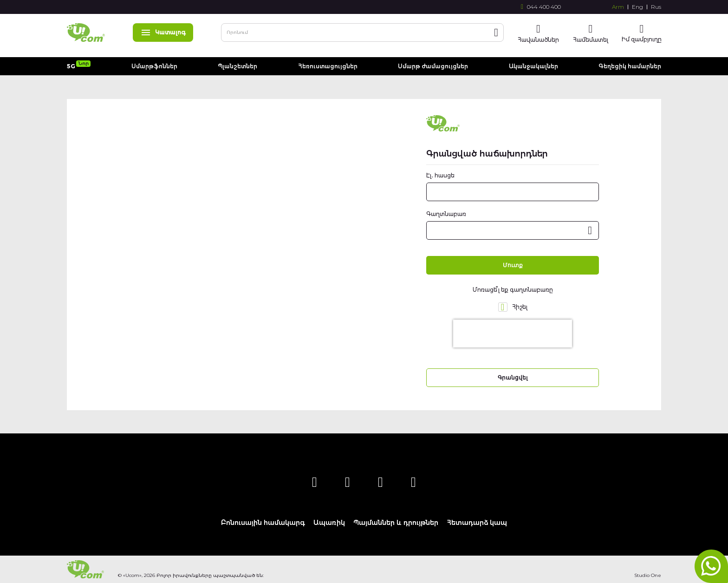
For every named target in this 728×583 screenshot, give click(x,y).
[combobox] (362, 33)
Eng (637, 7)
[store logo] (86, 33)
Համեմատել (591, 40)
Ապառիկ (329, 523)
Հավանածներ (538, 40)
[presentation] (513, 334)
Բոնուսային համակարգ (263, 523)
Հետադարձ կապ (477, 523)
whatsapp (711, 566)
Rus (656, 7)
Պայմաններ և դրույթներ (396, 523)
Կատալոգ (163, 32)
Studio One (648, 575)
